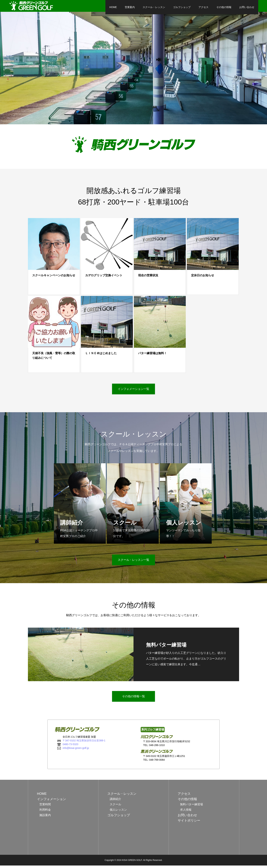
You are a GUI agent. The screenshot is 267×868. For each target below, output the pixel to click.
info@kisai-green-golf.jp (76, 750)
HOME (94, 7)
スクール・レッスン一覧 (133, 562)
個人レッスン (118, 812)
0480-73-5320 (70, 747)
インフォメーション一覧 (133, 391)
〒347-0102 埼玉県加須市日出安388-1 (84, 743)
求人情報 (186, 812)
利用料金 (45, 812)
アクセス (184, 7)
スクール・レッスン (135, 7)
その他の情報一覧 (133, 699)
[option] (133, 71)
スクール (115, 807)
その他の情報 (205, 7)
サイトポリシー (189, 823)
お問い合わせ (228, 7)
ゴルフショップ (163, 7)
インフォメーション (52, 802)
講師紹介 (115, 801)
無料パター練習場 (191, 807)
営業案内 (111, 7)
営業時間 (45, 807)
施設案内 (45, 818)
